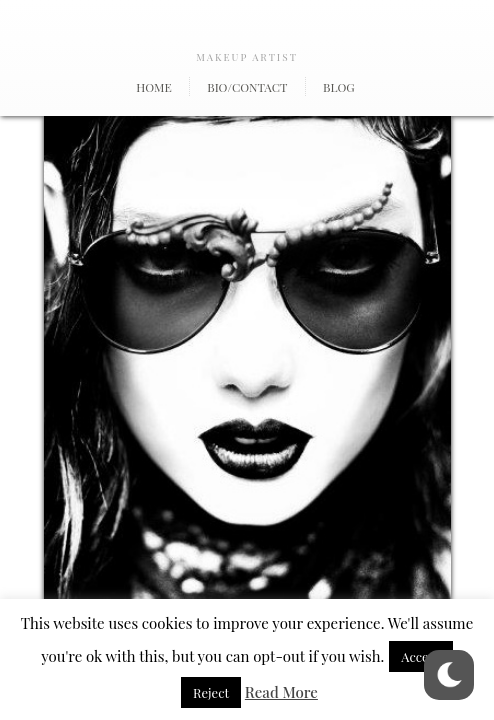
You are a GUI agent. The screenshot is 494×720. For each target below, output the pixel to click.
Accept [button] (421, 656)
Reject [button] (211, 692)
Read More (281, 692)
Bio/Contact (247, 87)
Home (154, 87)
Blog (339, 87)
